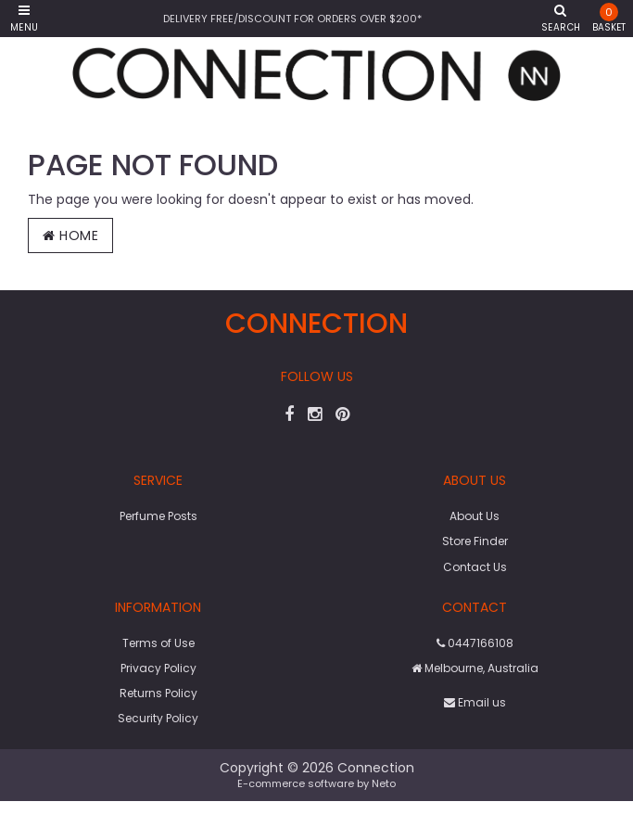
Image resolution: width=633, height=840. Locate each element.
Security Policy (158, 718)
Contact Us (475, 567)
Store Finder (475, 541)
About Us (475, 516)
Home (70, 235)
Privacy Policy (158, 668)
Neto (384, 783)
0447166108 (475, 643)
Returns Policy (158, 693)
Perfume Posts (158, 516)
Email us (475, 702)
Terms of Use (158, 643)
